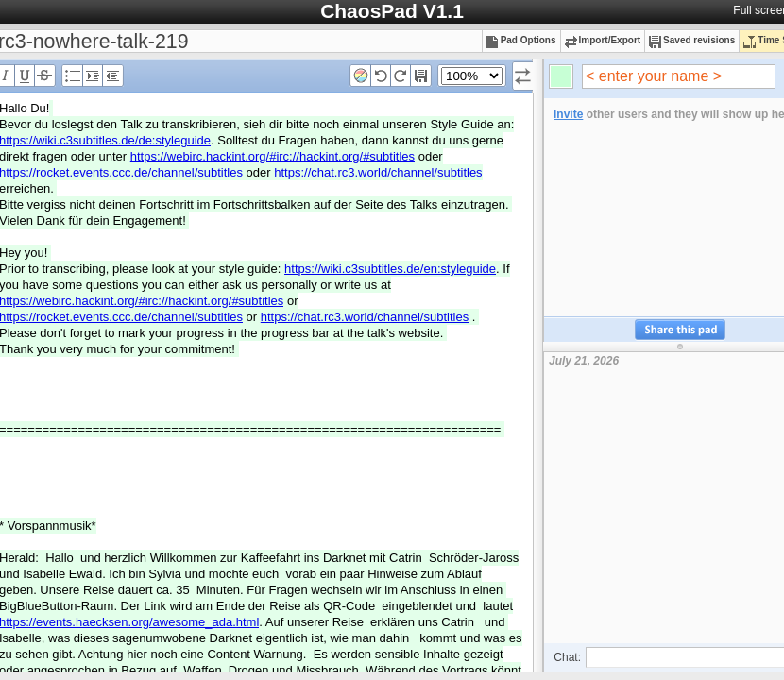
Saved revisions (692, 40)
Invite (568, 114)
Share (680, 330)
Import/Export (603, 40)
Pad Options (521, 40)
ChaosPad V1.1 (392, 11)
